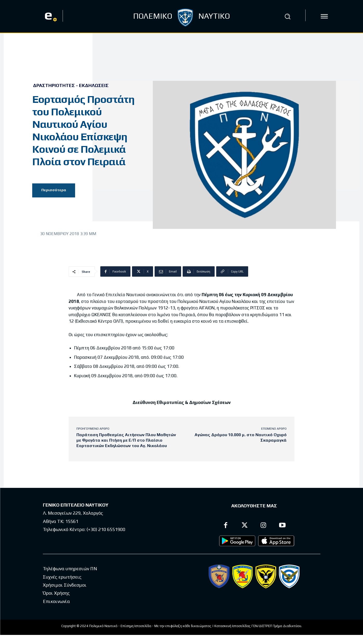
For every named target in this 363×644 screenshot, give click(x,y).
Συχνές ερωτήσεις (62, 577)
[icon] (324, 16)
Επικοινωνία (56, 601)
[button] (288, 16)
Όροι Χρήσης (56, 593)
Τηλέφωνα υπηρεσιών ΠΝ (70, 569)
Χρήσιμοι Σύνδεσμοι (65, 585)
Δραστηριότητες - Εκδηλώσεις (71, 85)
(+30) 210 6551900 (106, 530)
